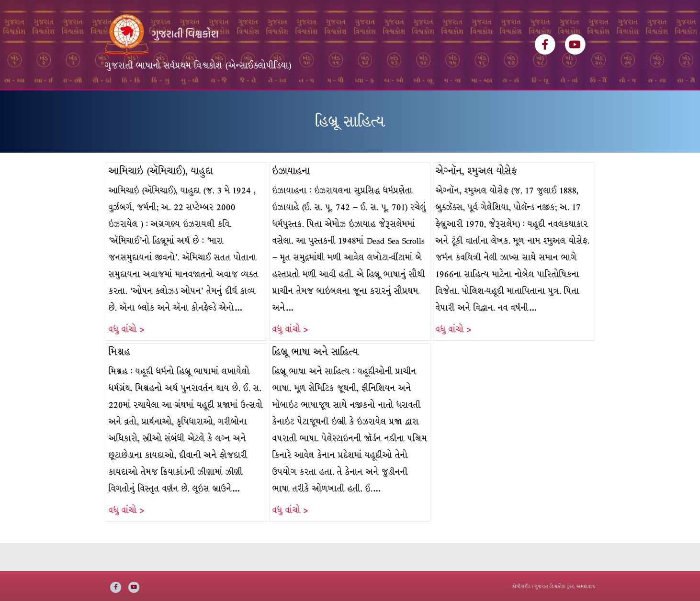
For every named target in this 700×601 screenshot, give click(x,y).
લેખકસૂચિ (242, 104)
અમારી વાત (376, 104)
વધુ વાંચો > (126, 358)
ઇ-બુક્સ (331, 104)
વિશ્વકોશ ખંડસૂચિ (184, 104)
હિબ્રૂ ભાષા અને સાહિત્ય (316, 380)
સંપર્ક (418, 104)
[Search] (587, 101)
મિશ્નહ (120, 380)
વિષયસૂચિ (288, 104)
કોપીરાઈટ (521, 586)
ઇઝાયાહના (291, 199)
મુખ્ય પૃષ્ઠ (127, 104)
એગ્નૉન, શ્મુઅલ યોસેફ (476, 199)
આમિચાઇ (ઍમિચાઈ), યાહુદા (161, 199)
